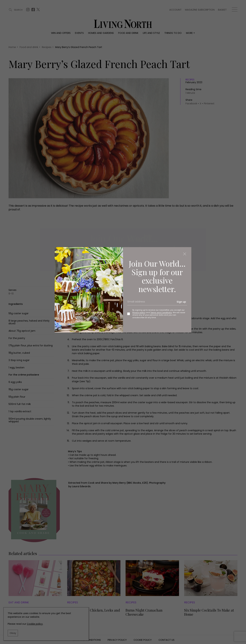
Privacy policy (139, 313)
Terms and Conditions (161, 313)
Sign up (181, 302)
